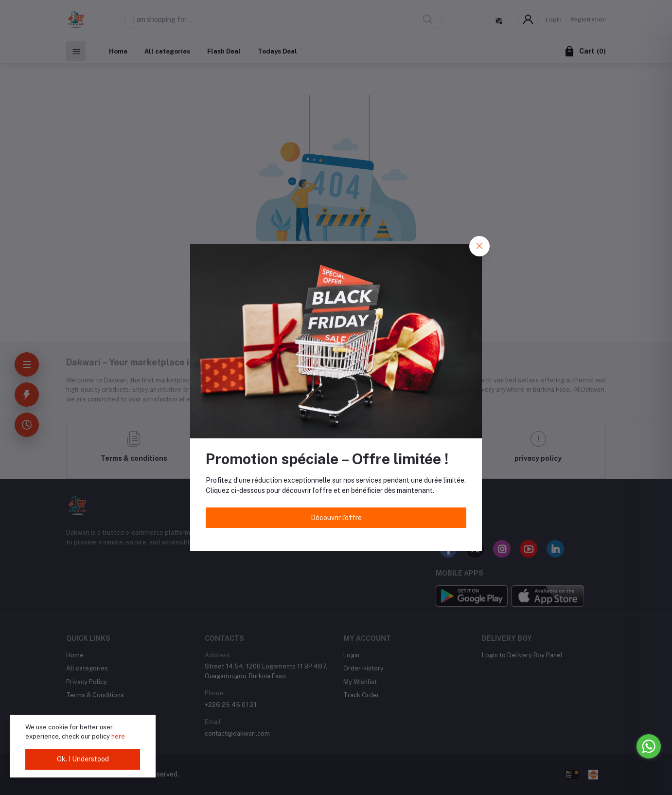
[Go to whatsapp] (649, 746)
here (118, 736)
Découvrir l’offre (336, 518)
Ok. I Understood (83, 759)
